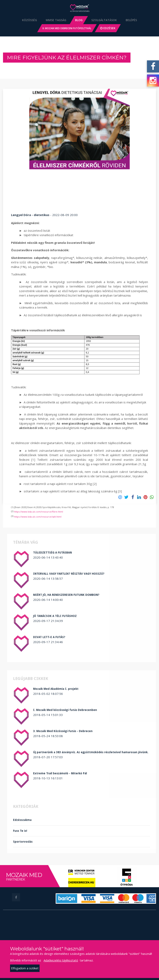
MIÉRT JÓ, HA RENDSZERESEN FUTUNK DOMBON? (66, 661)
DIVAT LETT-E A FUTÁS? (49, 703)
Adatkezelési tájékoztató (61, 960)
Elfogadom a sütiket (25, 968)
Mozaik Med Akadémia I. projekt (56, 755)
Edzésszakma (22, 848)
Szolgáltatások (104, 20)
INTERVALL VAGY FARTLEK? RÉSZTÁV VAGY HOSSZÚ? (69, 639)
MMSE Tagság (56, 20)
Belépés (131, 20)
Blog (79, 20)
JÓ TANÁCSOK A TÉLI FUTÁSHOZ (55, 682)
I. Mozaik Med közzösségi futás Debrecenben (65, 776)
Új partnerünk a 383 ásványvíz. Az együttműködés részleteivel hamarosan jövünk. (91, 818)
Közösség (30, 20)
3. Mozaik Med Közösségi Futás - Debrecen (63, 797)
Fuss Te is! (20, 859)
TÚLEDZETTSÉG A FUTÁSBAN (52, 618)
